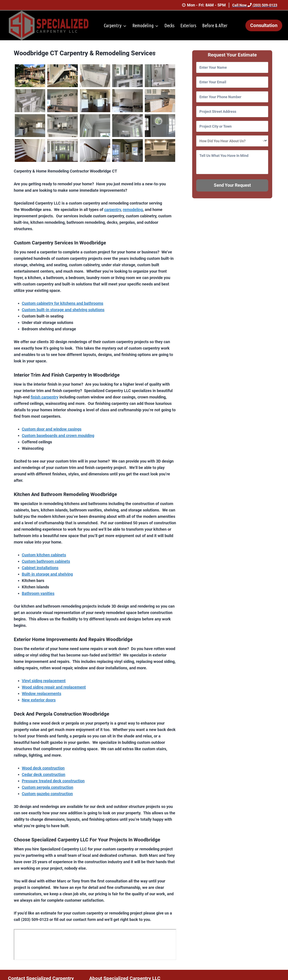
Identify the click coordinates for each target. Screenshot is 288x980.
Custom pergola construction (47, 787)
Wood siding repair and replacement (54, 687)
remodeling (133, 210)
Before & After (215, 25)
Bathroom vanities (38, 593)
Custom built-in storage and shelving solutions (63, 310)
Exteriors (188, 25)
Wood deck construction (43, 768)
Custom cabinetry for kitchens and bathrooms (62, 303)
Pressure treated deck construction (53, 781)
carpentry (112, 210)
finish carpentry (44, 397)
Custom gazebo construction (47, 794)
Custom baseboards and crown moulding (58, 436)
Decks (169, 25)
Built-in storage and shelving (47, 574)
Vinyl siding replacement (44, 681)
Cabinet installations (40, 568)
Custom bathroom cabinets (46, 561)
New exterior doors (39, 700)
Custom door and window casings (52, 429)
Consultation (264, 25)
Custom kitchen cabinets (44, 555)
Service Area (166, 55)
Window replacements (41, 694)
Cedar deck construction (43, 774)
